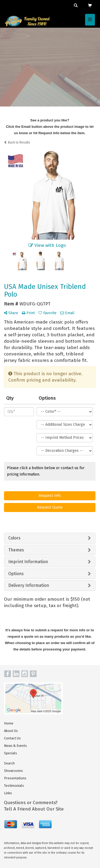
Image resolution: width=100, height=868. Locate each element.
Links (8, 793)
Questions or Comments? (31, 803)
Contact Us (12, 738)
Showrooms (13, 771)
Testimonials (14, 786)
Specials (11, 753)
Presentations (15, 778)
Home (9, 723)
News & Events (15, 746)
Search (9, 763)
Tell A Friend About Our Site (34, 809)
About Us (11, 731)
